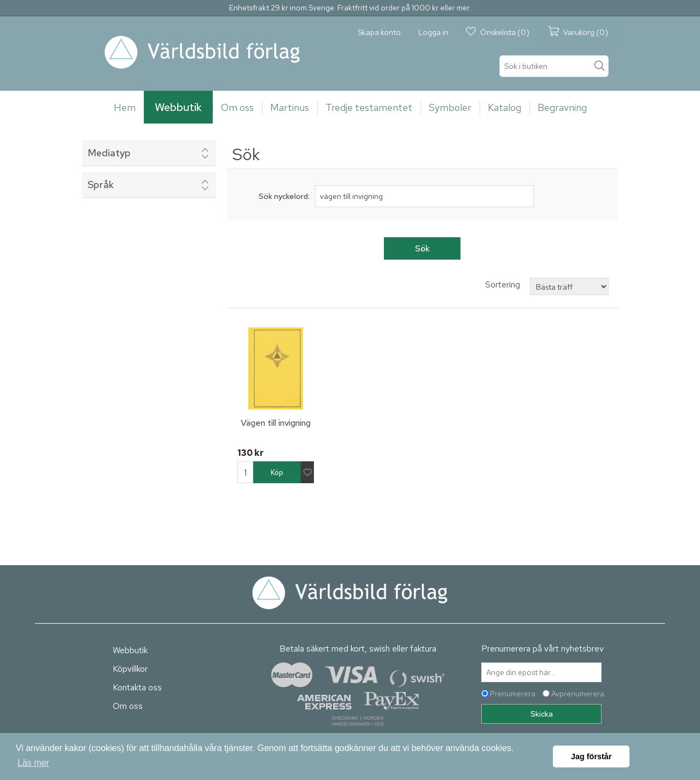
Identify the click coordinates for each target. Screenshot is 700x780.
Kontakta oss (137, 687)
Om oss (128, 706)
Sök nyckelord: (284, 196)
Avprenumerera (578, 694)
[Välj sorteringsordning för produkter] (569, 286)
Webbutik (130, 650)
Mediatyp (109, 153)
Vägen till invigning (276, 423)
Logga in (433, 32)
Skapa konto (379, 32)
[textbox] (554, 66)
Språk (101, 184)
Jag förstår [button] (591, 756)
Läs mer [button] (33, 763)
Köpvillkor (130, 669)
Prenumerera (513, 694)
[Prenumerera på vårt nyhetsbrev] (541, 672)
